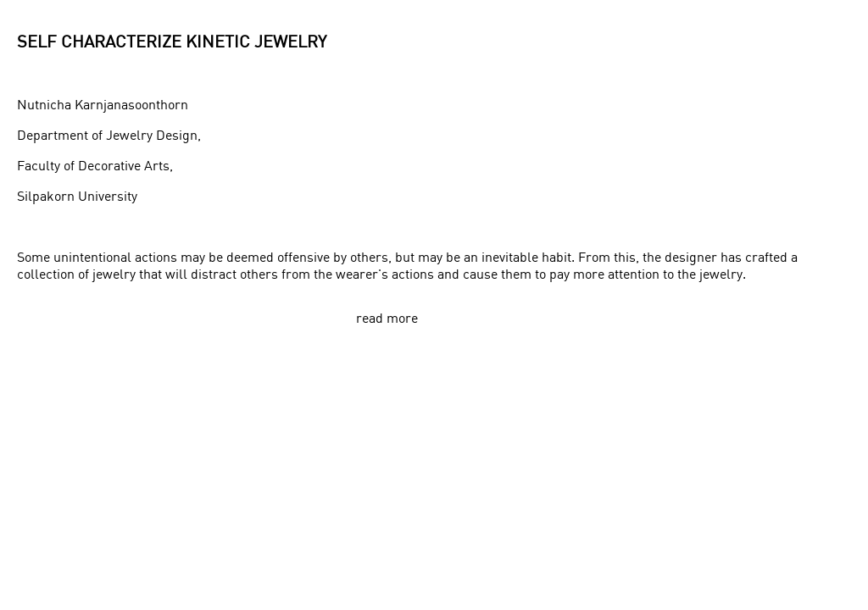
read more (387, 318)
